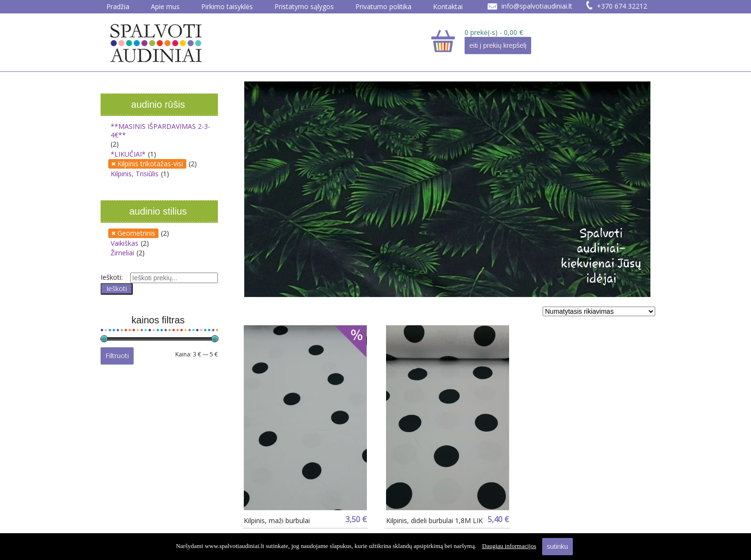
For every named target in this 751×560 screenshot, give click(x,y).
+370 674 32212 (622, 6)
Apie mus (165, 6)
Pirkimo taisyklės (227, 6)
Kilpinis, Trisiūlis (135, 174)
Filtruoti (117, 356)
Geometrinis (136, 233)
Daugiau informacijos (509, 546)
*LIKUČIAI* (128, 154)
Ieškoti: (112, 277)
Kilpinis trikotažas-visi (150, 164)
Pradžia (118, 6)
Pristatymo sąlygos (304, 6)
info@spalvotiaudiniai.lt (537, 6)
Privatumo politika (383, 6)
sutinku (558, 547)
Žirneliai (122, 253)
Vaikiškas (125, 243)
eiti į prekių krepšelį (498, 46)
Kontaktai (448, 6)
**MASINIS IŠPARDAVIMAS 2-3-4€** (160, 131)
